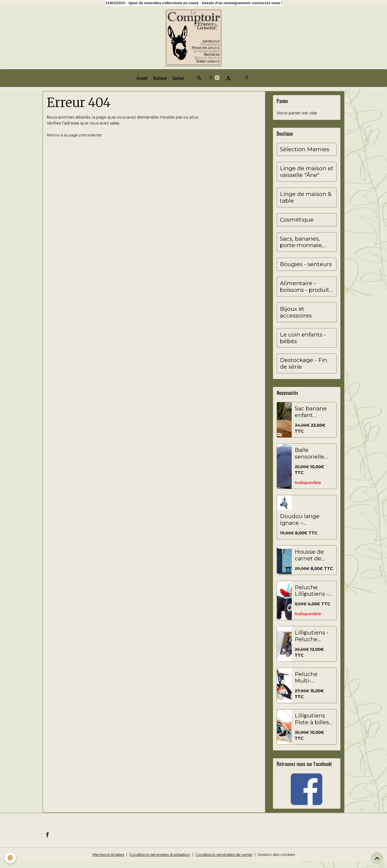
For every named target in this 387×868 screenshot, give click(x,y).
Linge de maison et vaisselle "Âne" (307, 178)
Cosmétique (297, 226)
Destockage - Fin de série (303, 370)
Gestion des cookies (280, 861)
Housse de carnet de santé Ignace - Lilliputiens (313, 562)
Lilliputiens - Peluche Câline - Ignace (312, 642)
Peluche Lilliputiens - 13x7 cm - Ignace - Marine (312, 597)
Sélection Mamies (305, 156)
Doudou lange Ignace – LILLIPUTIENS (300, 526)
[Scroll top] (377, 858)
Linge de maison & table (306, 204)
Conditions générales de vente (226, 861)
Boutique (160, 85)
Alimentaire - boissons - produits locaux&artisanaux (306, 293)
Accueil (142, 85)
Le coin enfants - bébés (303, 344)
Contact (178, 85)
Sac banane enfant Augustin (311, 418)
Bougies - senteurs (306, 271)
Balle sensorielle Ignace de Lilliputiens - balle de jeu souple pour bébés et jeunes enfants (312, 460)
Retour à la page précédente (76, 141)
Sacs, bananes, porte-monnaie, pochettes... (301, 248)
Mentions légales (104, 861)
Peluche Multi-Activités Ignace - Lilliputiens (310, 684)
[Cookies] (10, 858)
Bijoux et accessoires (296, 319)
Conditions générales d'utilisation (158, 861)
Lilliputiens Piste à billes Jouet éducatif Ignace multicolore (312, 725)
